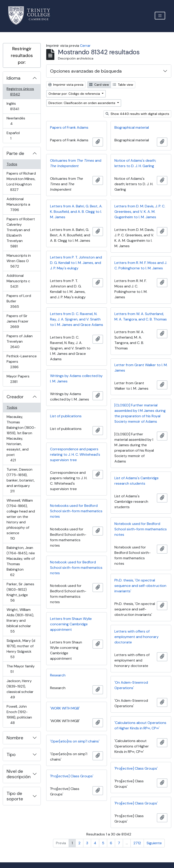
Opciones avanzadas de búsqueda (86, 71)
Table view (123, 85)
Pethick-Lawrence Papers (22, 362)
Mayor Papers (20, 379)
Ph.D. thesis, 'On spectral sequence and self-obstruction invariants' (140, 586)
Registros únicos (21, 91)
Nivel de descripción (19, 774)
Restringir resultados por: (22, 55)
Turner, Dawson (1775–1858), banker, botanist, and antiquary (21, 480)
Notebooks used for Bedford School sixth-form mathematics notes (76, 511)
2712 (137, 843)
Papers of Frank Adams (69, 127)
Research (58, 675)
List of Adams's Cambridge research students (137, 481)
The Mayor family (21, 669)
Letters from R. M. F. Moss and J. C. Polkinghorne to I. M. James (141, 265)
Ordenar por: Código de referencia (75, 94)
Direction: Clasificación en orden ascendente (82, 103)
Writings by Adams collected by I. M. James (76, 378)
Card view (99, 85)
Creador (15, 397)
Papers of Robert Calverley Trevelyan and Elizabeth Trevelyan (21, 233)
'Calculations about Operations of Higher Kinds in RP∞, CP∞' (140, 725)
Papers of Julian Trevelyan (21, 341)
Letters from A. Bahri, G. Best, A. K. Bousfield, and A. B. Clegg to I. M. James (76, 212)
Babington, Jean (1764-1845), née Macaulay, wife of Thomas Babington (21, 561)
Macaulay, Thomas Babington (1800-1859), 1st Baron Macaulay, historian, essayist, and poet (21, 438)
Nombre (15, 738)
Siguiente (154, 843)
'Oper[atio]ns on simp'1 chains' (75, 741)
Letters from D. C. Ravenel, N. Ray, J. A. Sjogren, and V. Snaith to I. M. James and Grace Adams (77, 319)
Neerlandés (18, 121)
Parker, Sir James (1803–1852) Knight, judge (20, 592)
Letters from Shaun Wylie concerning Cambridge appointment (71, 624)
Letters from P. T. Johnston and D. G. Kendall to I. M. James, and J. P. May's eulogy (76, 263)
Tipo (11, 754)
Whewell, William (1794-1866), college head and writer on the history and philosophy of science (21, 519)
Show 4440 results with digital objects (137, 114)
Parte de (15, 153)
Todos (12, 164)
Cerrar (85, 46)
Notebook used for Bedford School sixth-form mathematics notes (141, 529)
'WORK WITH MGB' (65, 708)
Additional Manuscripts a (21, 204)
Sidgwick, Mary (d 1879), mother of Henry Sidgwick (21, 649)
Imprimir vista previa (66, 85)
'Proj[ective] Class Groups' (136, 768)
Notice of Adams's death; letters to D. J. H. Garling (135, 163)
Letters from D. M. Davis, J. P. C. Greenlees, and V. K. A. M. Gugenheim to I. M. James (140, 212)
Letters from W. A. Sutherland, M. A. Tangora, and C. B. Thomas (141, 317)
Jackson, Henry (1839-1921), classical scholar (20, 689)
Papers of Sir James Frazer (21, 321)
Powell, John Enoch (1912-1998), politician (19, 715)
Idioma (13, 78)
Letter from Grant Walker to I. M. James (141, 368)
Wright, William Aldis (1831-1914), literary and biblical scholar (20, 620)
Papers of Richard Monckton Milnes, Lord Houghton (21, 181)
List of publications (66, 416)
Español (17, 136)
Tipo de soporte (15, 796)
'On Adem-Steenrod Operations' (131, 685)
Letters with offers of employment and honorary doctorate (137, 637)
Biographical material (132, 127)
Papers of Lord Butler (21, 301)
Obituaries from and (76, 163)
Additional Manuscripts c (21, 281)
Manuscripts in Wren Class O (21, 261)
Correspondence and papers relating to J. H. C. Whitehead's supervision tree (75, 454)
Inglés (21, 106)
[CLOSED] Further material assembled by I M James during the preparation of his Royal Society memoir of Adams (140, 413)
